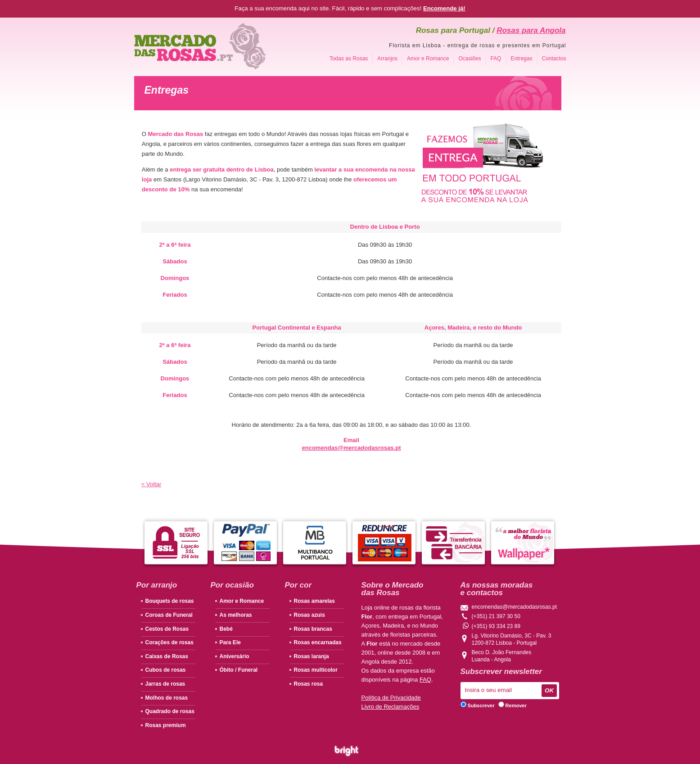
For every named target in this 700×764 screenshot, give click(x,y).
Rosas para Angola (531, 30)
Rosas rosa (309, 684)
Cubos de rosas (166, 670)
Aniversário (235, 656)
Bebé (226, 629)
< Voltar (151, 484)
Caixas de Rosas (167, 656)
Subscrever (478, 705)
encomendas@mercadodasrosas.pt (515, 607)
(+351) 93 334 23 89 (492, 626)
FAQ (496, 59)
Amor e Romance (428, 59)
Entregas (521, 59)
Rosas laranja (312, 656)
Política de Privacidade (391, 698)
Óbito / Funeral (239, 670)
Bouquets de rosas (170, 601)
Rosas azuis (309, 615)
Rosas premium (166, 725)
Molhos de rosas (167, 698)
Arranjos (387, 59)
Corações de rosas (169, 642)
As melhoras (236, 615)
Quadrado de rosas (170, 711)
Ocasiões (470, 59)
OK (549, 690)
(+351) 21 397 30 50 (496, 616)
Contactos (554, 59)
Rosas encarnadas (318, 642)
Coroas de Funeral (169, 615)
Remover (513, 705)
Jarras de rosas (165, 684)
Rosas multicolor (316, 670)
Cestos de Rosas (167, 629)
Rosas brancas (313, 629)
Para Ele (230, 642)
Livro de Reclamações (391, 707)
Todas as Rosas (349, 59)
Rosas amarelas (314, 601)
